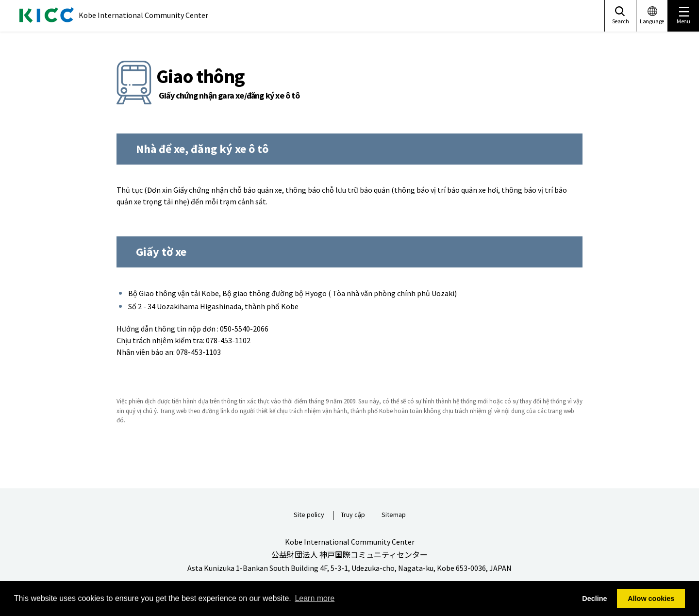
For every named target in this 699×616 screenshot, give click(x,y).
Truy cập (353, 515)
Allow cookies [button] (651, 599)
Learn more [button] (315, 598)
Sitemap (394, 515)
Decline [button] (594, 599)
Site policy (309, 515)
